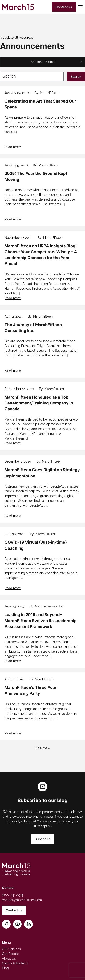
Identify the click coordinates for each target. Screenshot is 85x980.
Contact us (64, 7)
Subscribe (43, 839)
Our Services (11, 949)
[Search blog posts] (32, 77)
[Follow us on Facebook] (6, 924)
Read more (13, 147)
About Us (9, 958)
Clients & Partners (15, 963)
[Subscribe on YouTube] (17, 924)
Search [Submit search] (76, 77)
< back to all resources (17, 38)
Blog (5, 968)
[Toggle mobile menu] (79, 7)
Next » (45, 748)
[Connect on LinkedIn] (29, 924)
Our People (10, 954)
